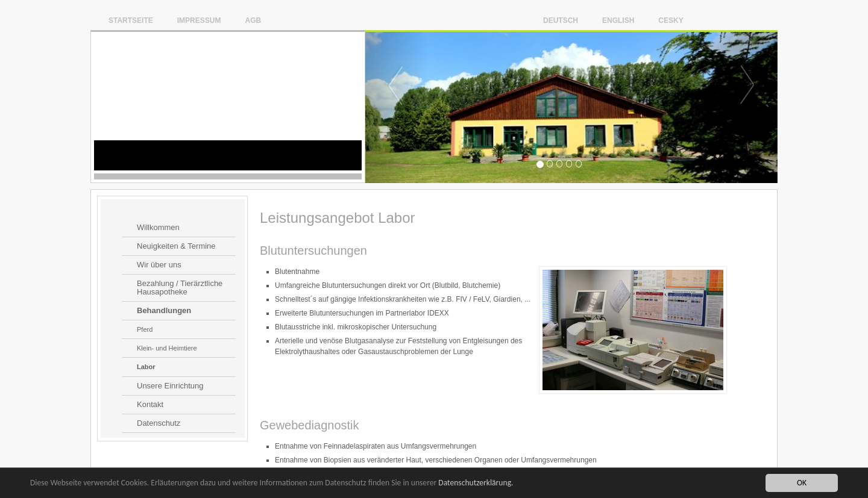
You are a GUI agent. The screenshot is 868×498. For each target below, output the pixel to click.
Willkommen (158, 228)
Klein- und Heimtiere (167, 348)
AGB (253, 20)
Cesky (671, 20)
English (618, 20)
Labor (146, 367)
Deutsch (561, 20)
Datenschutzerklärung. (476, 483)
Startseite (131, 20)
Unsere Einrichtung (170, 386)
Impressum (199, 20)
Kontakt (150, 405)
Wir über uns (159, 265)
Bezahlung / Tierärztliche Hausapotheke (180, 288)
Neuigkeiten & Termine (176, 246)
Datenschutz (159, 423)
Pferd (145, 329)
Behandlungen (164, 311)
